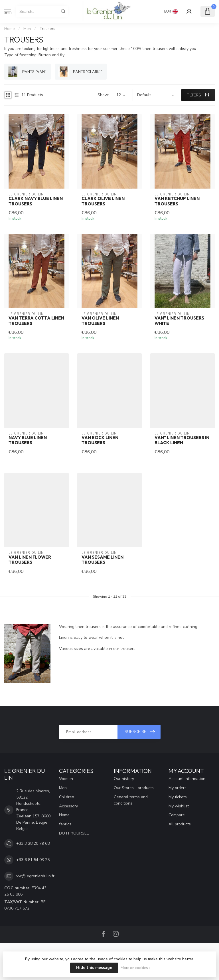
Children (67, 797)
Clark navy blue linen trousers (36, 201)
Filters (198, 95)
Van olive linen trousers (100, 321)
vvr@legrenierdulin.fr (35, 876)
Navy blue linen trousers (28, 440)
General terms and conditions (131, 800)
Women (66, 779)
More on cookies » (135, 968)
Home (10, 29)
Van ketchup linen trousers (177, 201)
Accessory (68, 806)
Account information (187, 779)
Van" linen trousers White (179, 321)
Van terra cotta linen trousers (36, 321)
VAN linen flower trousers (30, 560)
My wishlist (179, 806)
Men (27, 29)
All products (180, 824)
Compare (177, 815)
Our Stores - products (134, 788)
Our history (124, 779)
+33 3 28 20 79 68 (33, 843)
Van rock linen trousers (100, 440)
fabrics (65, 824)
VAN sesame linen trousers (103, 560)
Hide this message (94, 968)
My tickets (178, 797)
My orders (178, 788)
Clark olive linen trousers (103, 201)
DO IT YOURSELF (75, 833)
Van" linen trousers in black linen (182, 440)
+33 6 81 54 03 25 (33, 860)
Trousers (47, 29)
